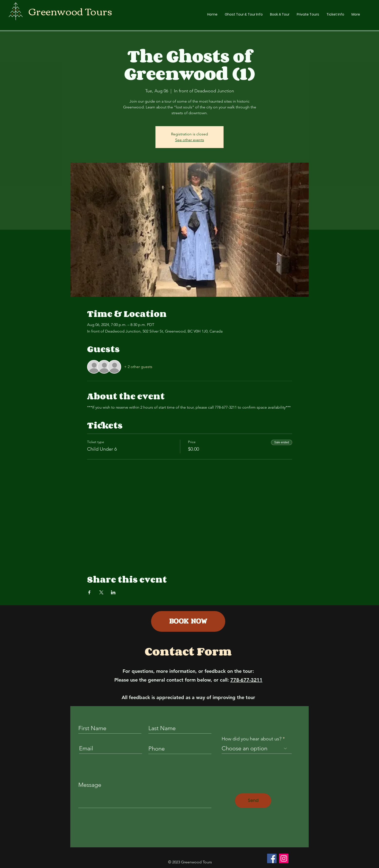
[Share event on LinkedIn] (113, 592)
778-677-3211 (246, 680)
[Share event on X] (101, 592)
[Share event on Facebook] (89, 592)
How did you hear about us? (252, 739)
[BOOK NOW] (188, 621)
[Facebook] (272, 858)
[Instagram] (284, 858)
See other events (190, 140)
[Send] (253, 801)
